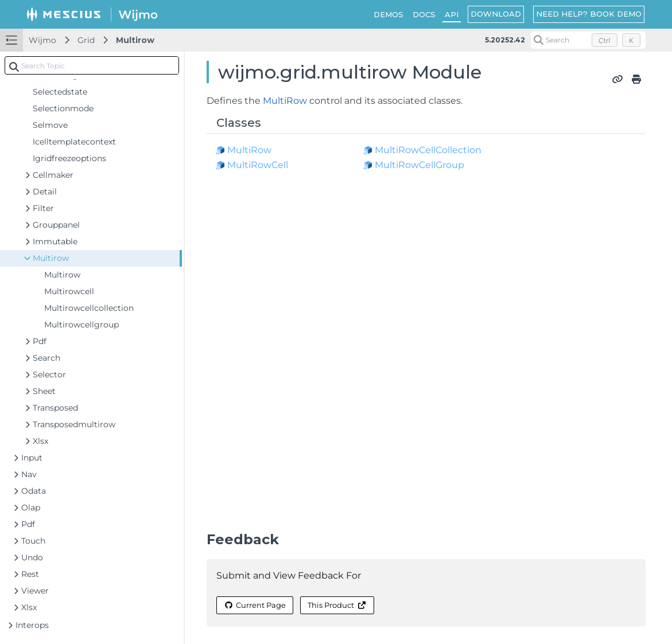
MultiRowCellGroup (419, 165)
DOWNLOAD (496, 14)
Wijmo (42, 40)
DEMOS (389, 14)
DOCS (424, 14)
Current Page (255, 605)
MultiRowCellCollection (428, 150)
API (452, 14)
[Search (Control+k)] (588, 40)
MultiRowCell (258, 165)
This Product (337, 605)
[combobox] (92, 65)
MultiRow (285, 101)
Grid (86, 40)
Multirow (135, 40)
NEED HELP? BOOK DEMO (589, 14)
